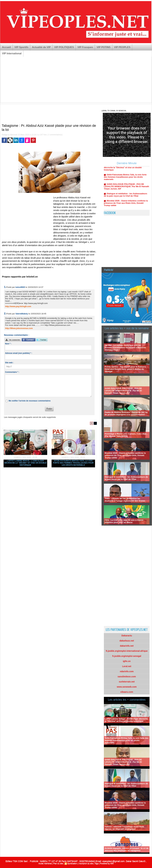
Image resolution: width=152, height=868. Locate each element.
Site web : (9, 363)
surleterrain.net (127, 682)
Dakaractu (127, 636)
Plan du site (58, 864)
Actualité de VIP (41, 47)
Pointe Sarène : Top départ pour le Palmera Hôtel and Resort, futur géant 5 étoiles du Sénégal (125, 369)
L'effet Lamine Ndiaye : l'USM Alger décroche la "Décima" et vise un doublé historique (25, 463)
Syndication (72, 864)
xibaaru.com (127, 692)
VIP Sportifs (21, 47)
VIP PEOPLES (122, 47)
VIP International (12, 53)
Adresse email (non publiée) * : (18, 353)
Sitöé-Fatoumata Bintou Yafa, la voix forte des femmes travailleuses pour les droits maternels (73, 463)
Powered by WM (107, 864)
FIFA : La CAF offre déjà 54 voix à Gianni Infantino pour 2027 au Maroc (124, 521)
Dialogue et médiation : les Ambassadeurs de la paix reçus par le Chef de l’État (126, 196)
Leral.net (127, 666)
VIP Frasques (85, 47)
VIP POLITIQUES (64, 47)
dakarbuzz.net (127, 641)
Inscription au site (86, 864)
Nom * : (8, 344)
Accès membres (45, 864)
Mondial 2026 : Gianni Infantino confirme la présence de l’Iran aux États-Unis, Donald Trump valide (126, 204)
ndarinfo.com (127, 671)
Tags (97, 864)
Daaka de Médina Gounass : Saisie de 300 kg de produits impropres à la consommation (126, 413)
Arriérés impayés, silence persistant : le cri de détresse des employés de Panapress (127, 849)
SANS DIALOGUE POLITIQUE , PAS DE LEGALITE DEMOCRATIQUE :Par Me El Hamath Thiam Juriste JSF (126, 188)
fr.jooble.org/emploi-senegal (127, 656)
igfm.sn (127, 661)
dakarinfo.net (127, 646)
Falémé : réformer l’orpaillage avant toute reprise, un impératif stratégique (124, 828)
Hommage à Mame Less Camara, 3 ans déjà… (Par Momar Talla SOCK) (126, 435)
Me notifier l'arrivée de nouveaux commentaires (30, 401)
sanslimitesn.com (127, 677)
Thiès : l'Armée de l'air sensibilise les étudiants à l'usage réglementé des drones (125, 500)
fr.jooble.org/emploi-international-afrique (127, 651)
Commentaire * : (12, 372)
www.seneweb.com (127, 687)
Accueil (6, 47)
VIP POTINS (104, 47)
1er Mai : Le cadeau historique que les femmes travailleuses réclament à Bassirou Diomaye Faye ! (125, 347)
